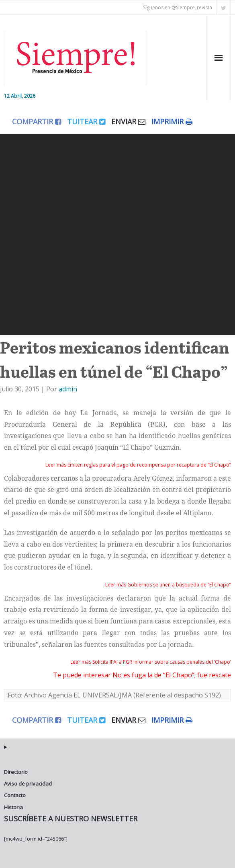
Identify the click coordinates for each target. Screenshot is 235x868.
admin (68, 389)
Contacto (15, 795)
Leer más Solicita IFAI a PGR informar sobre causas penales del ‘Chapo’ (151, 662)
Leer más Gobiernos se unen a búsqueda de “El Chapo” (168, 585)
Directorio (16, 772)
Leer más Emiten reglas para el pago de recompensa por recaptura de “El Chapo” (138, 465)
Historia (13, 807)
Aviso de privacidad (28, 784)
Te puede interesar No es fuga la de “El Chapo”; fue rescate (142, 675)
